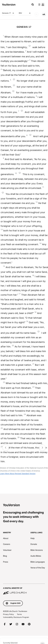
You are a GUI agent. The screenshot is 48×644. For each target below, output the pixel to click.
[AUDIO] (36, 14)
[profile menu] (41, 5)
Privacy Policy (8, 614)
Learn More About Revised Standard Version (18, 474)
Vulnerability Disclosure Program (16, 617)
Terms (19, 614)
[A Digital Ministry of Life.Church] (24, 589)
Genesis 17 (8, 13)
